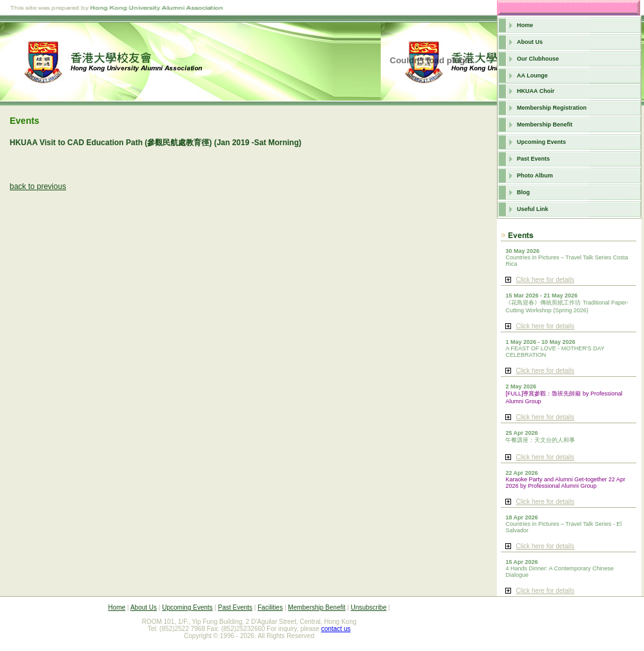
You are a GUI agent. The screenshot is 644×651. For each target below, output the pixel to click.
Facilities (270, 607)
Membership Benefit (545, 125)
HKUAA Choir (536, 91)
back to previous (38, 186)
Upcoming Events (541, 142)
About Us (530, 42)
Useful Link (533, 209)
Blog (523, 192)
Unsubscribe (368, 607)
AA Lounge (532, 75)
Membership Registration (552, 108)
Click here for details (545, 280)
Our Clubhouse (538, 59)
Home (525, 25)
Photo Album (535, 175)
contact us (336, 629)
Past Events (533, 159)
